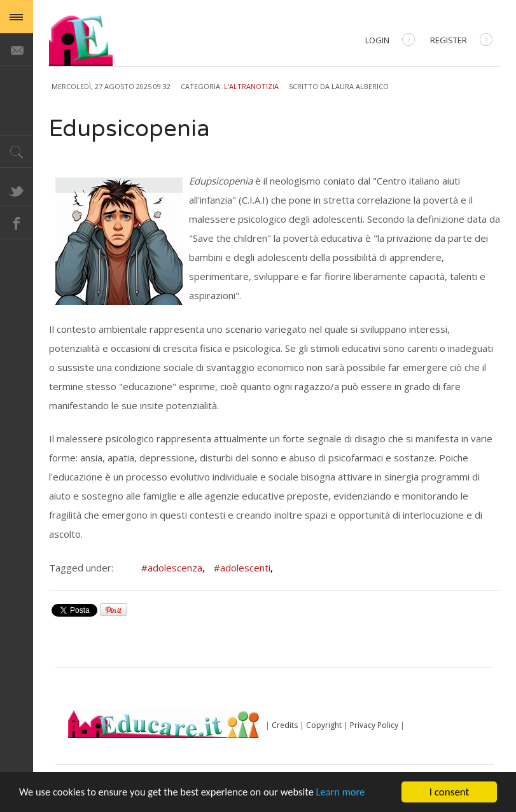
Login (390, 41)
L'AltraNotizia (251, 86)
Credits (285, 725)
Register (461, 41)
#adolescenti (243, 568)
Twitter (17, 190)
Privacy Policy (374, 725)
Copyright (324, 725)
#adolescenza (173, 568)
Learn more (351, 793)
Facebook (17, 223)
